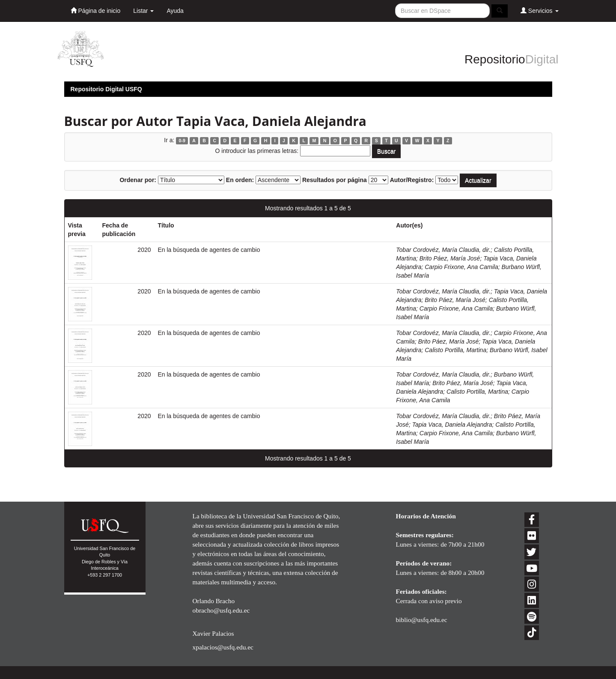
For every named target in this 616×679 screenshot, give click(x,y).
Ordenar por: (138, 180)
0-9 (182, 141)
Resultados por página (335, 180)
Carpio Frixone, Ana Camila (461, 267)
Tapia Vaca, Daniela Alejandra (452, 425)
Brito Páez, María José (450, 258)
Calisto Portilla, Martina (455, 350)
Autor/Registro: (412, 180)
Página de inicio (96, 10)
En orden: (240, 180)
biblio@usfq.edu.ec (422, 620)
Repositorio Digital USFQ (106, 89)
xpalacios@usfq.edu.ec (223, 647)
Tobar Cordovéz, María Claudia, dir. (443, 250)
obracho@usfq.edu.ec (221, 610)
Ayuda (175, 11)
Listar (143, 11)
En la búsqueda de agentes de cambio (209, 250)
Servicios (540, 10)
